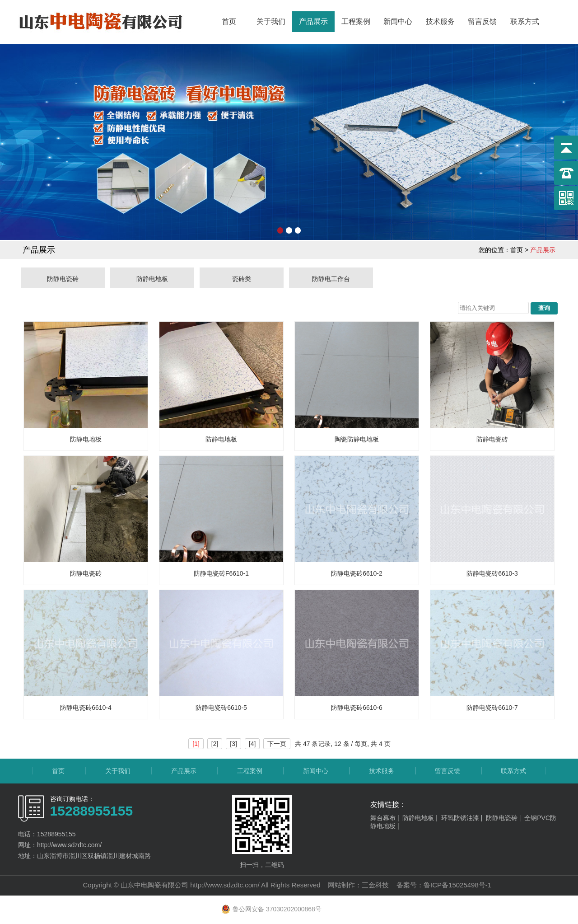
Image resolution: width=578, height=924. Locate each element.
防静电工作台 (331, 279)
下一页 (277, 744)
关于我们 (271, 21)
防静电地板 (152, 279)
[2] (215, 744)
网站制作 (341, 885)
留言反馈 (482, 21)
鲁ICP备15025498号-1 (457, 885)
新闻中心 (398, 21)
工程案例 (356, 21)
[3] (233, 744)
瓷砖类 (242, 279)
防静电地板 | (422, 818)
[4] (252, 744)
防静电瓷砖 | (505, 818)
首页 (229, 21)
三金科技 (375, 885)
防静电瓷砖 (63, 279)
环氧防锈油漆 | (464, 818)
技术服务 (440, 21)
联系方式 (525, 21)
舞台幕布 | (386, 818)
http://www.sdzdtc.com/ (225, 885)
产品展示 (313, 21)
